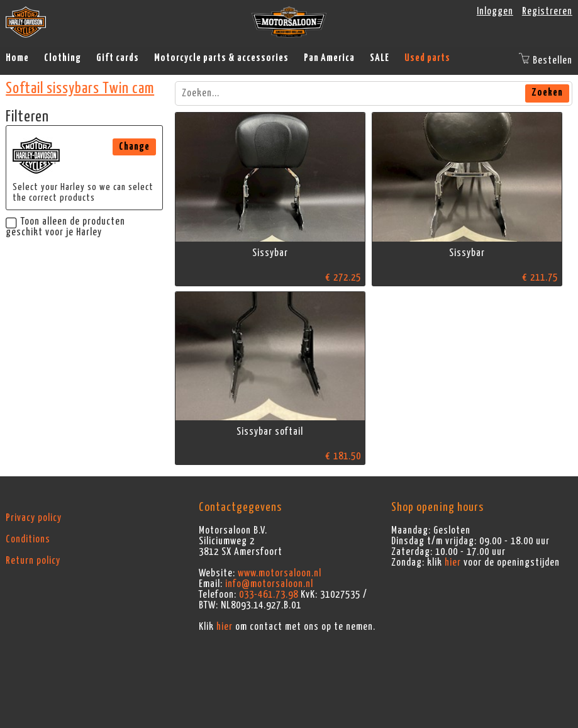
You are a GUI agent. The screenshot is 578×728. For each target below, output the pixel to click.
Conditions (28, 539)
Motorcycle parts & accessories (221, 58)
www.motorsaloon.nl (280, 573)
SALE (380, 58)
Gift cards (118, 58)
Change (134, 147)
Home (17, 58)
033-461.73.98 (269, 595)
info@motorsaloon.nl (269, 584)
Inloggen (495, 11)
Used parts (427, 58)
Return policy (33, 561)
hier (225, 627)
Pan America (329, 58)
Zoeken (547, 92)
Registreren (547, 11)
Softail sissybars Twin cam (80, 89)
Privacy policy (34, 518)
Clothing (63, 58)
